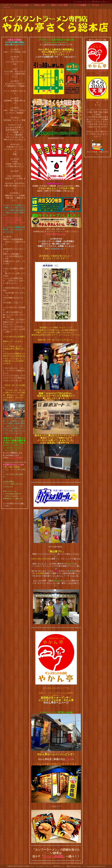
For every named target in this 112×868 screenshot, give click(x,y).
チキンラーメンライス (12, 217)
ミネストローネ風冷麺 (12, 220)
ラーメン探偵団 (15, 458)
